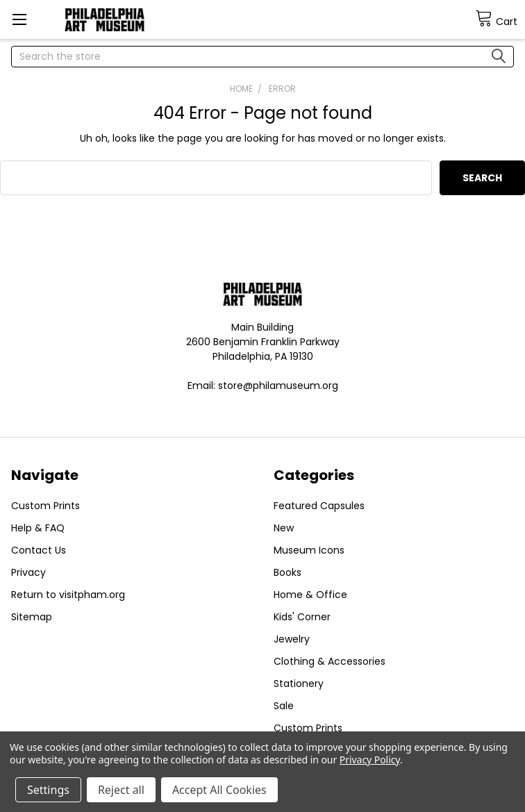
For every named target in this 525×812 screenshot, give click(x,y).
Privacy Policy (370, 760)
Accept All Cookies (219, 790)
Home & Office (310, 595)
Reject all (121, 790)
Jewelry (292, 639)
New (284, 528)
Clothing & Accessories (330, 661)
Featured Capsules (319, 506)
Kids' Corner (302, 617)
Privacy (28, 572)
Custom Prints (45, 506)
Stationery (299, 683)
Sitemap (32, 617)
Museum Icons (309, 550)
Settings (48, 790)
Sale (284, 706)
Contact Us (39, 550)
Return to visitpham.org (68, 595)
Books (287, 572)
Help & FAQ (38, 528)
